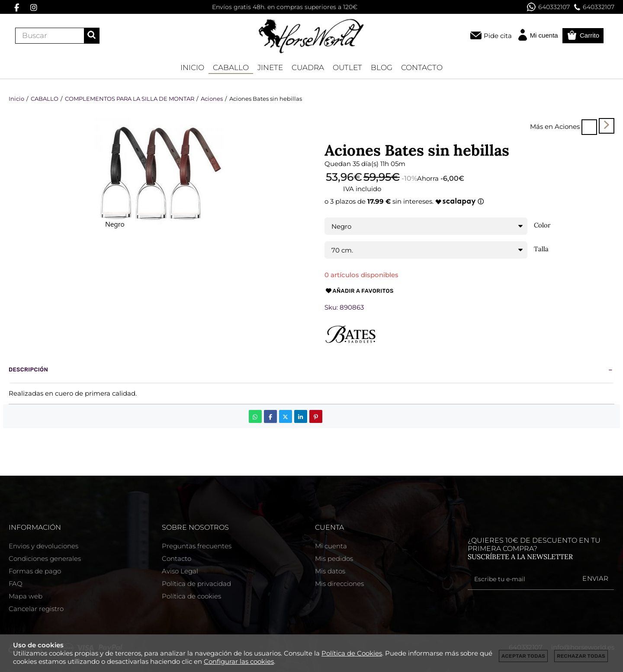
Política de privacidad (196, 584)
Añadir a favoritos (359, 291)
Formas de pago (35, 571)
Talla (541, 249)
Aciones (567, 126)
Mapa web (26, 596)
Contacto (177, 558)
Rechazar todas (581, 656)
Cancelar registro (36, 609)
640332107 (548, 7)
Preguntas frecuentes (197, 546)
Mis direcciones (339, 584)
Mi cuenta (331, 546)
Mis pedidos (334, 558)
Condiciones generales (45, 558)
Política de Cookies (352, 653)
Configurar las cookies (239, 661)
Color (542, 225)
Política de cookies (191, 596)
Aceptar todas (523, 656)
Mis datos (330, 571)
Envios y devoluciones (43, 546)
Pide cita (498, 36)
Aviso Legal (180, 571)
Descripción (28, 370)
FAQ (16, 584)
